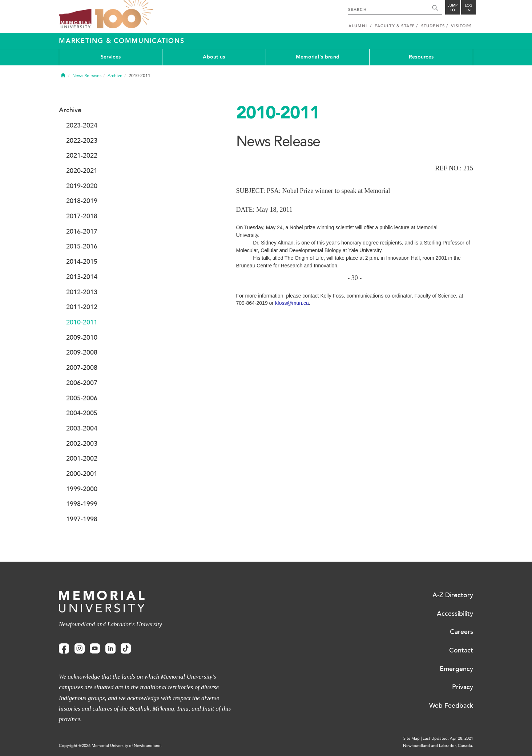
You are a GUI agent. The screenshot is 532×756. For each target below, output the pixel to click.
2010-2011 (82, 322)
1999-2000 (82, 489)
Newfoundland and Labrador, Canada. (438, 746)
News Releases (87, 76)
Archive (115, 76)
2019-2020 (82, 186)
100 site (124, 15)
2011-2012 (82, 307)
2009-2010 (82, 337)
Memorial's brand (318, 57)
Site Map (412, 738)
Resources (421, 57)
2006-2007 (82, 383)
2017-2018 (82, 216)
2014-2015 (82, 262)
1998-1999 (82, 504)
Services (111, 57)
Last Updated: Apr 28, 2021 (448, 738)
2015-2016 (82, 246)
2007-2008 (82, 368)
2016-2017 (82, 231)
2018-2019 (82, 201)
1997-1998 (82, 519)
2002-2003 (82, 444)
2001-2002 (82, 458)
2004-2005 (82, 413)
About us (214, 57)
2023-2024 (82, 125)
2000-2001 (82, 474)
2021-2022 (82, 155)
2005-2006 (82, 398)
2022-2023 (82, 141)
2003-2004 (82, 428)
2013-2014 (82, 277)
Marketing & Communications (122, 41)
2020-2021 (82, 171)
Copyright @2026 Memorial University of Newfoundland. (110, 746)
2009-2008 (82, 352)
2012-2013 (82, 292)
